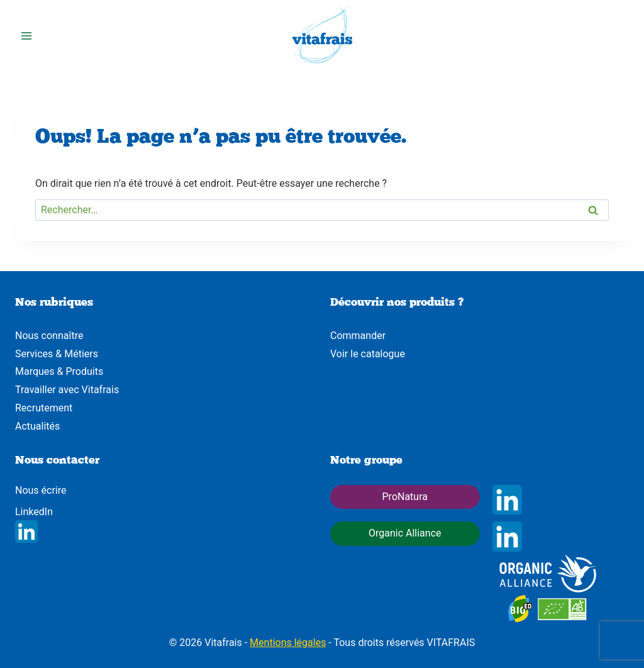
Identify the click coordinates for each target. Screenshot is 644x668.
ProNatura (405, 497)
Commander (358, 336)
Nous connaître (49, 336)
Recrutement (44, 408)
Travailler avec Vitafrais (67, 390)
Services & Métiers (57, 354)
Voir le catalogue (368, 354)
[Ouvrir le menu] (27, 36)
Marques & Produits (59, 371)
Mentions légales (288, 643)
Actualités (37, 426)
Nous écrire (41, 490)
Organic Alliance (405, 533)
